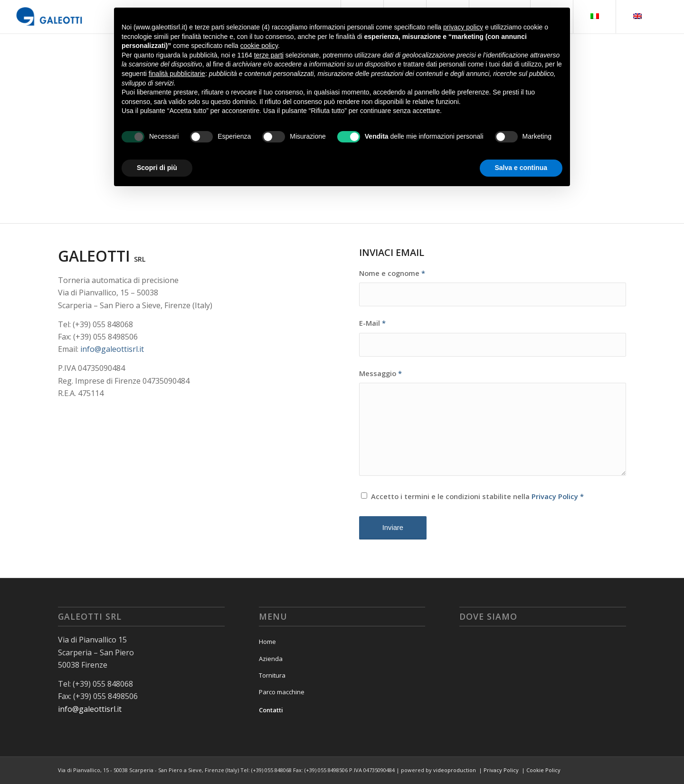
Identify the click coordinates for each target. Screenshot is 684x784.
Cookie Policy (543, 770)
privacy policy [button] (463, 27)
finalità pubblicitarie (177, 74)
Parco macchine (282, 692)
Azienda (271, 659)
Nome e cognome (392, 273)
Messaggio (380, 373)
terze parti (269, 55)
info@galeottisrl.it (112, 349)
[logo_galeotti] (50, 17)
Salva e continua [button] (521, 168)
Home (267, 642)
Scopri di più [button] (157, 168)
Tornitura (272, 675)
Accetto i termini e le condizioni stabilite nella (477, 496)
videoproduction (455, 770)
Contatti (271, 710)
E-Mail (372, 323)
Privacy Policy (555, 496)
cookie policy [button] (259, 46)
